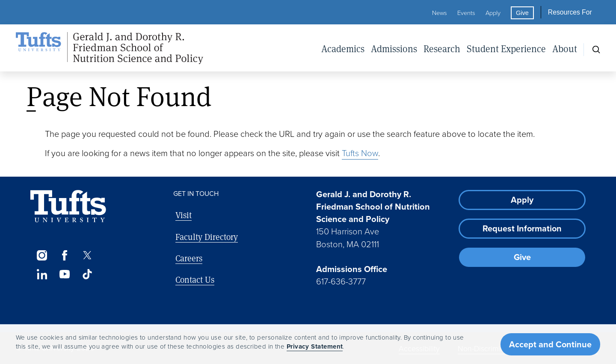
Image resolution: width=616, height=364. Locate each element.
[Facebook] (64, 255)
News (440, 13)
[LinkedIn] (42, 274)
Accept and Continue (550, 344)
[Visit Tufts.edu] (68, 206)
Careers (189, 258)
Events (466, 13)
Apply (493, 13)
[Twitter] (87, 255)
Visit (184, 215)
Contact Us (195, 280)
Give (522, 13)
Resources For (570, 12)
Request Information (522, 228)
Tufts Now (360, 153)
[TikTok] (87, 274)
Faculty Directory (207, 237)
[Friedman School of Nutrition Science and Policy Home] (110, 48)
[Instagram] (42, 255)
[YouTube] (64, 274)
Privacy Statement (315, 346)
